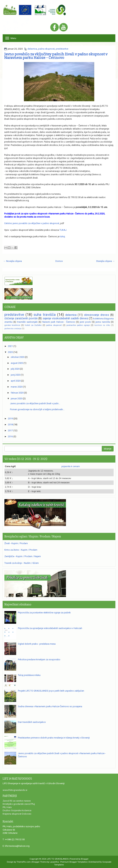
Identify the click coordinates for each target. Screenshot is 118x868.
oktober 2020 (17, 357)
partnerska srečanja (13, 329)
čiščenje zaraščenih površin (21, 318)
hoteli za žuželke (33, 325)
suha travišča (45, 315)
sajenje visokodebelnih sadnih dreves (65, 318)
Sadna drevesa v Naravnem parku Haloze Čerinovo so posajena (50, 706)
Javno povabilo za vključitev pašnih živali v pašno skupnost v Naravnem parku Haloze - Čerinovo (56, 56)
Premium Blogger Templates (74, 862)
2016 (10, 436)
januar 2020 (17, 398)
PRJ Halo (7, 807)
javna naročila (103, 322)
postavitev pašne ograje (78, 325)
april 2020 (16, 381)
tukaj (62, 236)
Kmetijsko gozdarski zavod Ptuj (19, 804)
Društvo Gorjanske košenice (17, 810)
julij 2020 (15, 369)
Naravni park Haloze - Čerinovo (59, 322)
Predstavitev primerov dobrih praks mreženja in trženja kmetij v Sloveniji (54, 738)
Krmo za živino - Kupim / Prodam (21, 550)
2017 (10, 430)
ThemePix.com (24, 862)
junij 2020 (15, 375)
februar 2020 (17, 393)
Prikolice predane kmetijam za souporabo (39, 659)
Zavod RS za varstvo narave (17, 801)
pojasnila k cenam (71, 466)
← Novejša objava (13, 261)
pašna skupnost (46, 49)
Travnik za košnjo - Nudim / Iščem (22, 563)
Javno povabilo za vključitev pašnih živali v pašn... (35, 403)
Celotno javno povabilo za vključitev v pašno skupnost (32, 223)
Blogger (85, 859)
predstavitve (62, 49)
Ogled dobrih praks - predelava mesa (37, 644)
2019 (10, 419)
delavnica (32, 49)
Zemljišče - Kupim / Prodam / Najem (23, 556)
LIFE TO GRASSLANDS (58, 859)
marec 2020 (17, 387)
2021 (10, 346)
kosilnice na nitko (102, 325)
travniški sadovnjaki (27, 322)
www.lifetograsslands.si (15, 790)
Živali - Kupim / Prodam (16, 543)
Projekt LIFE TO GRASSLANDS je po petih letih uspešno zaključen (51, 691)
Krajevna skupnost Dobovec (17, 814)
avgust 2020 (17, 363)
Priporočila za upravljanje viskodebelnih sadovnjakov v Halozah (50, 628)
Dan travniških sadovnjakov (32, 722)
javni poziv (85, 322)
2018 (10, 425)
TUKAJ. (63, 230)
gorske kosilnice (12, 325)
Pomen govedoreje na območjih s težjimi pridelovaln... (37, 409)
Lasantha (54, 862)
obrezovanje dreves (97, 315)
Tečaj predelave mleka (29, 675)
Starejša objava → (105, 261)
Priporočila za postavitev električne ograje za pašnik (44, 613)
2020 (10, 352)
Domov (59, 261)
